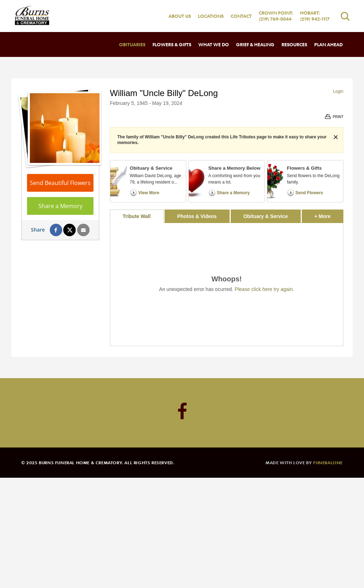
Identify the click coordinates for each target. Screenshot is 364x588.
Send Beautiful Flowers (60, 183)
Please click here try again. (264, 289)
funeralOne (328, 462)
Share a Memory (60, 206)
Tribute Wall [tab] (137, 216)
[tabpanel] (227, 284)
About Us (180, 16)
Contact (241, 16)
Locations (211, 16)
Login (338, 91)
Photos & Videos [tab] (197, 216)
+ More (329, 214)
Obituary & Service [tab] (265, 216)
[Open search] (345, 16)
